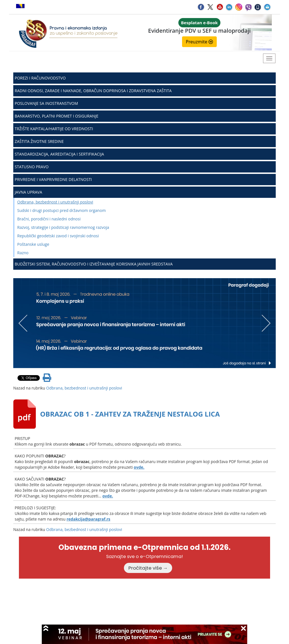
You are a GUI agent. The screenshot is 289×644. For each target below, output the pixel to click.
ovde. (139, 467)
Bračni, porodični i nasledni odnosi (49, 219)
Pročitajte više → (148, 568)
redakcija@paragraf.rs (88, 519)
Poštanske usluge (33, 244)
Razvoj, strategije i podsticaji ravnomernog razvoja (63, 227)
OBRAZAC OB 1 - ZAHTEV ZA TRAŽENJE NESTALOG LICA (130, 414)
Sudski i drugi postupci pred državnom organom (62, 210)
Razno (23, 253)
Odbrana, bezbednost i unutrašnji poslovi (55, 202)
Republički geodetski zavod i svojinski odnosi (58, 236)
